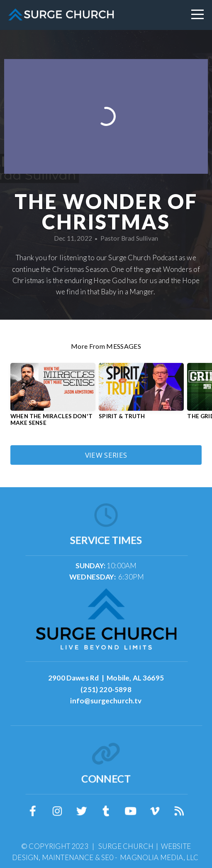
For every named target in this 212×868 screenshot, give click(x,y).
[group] (53, 398)
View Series (106, 455)
